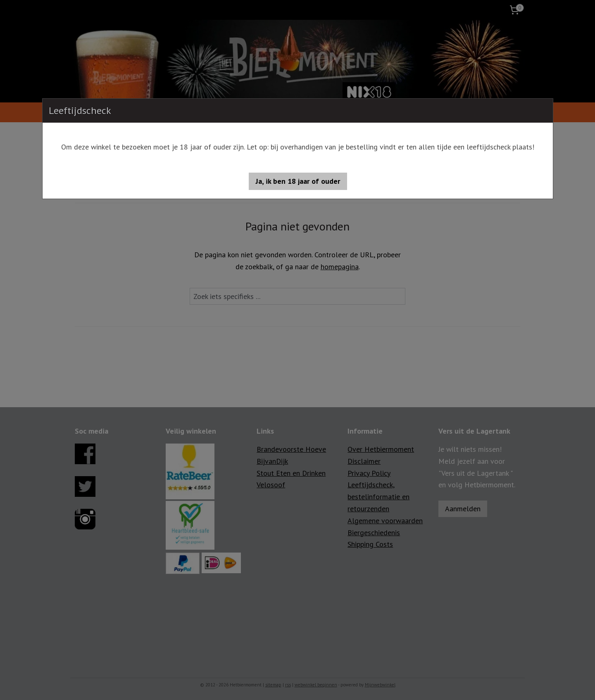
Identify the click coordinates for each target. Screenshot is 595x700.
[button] (298, 181)
